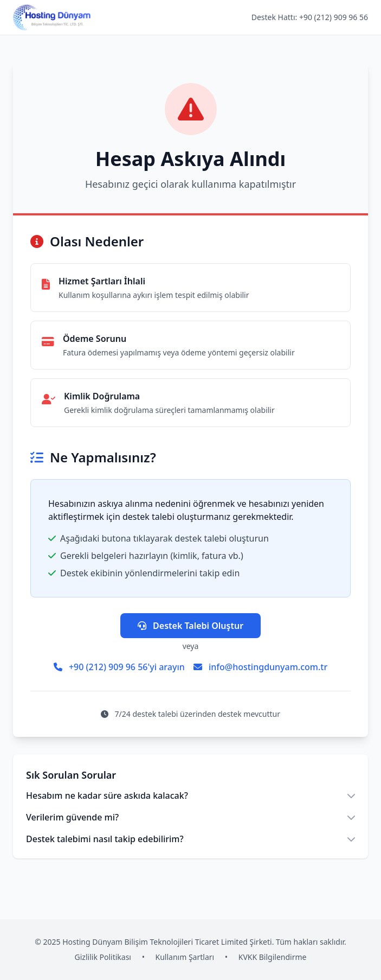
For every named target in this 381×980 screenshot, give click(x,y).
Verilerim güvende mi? (190, 817)
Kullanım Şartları (185, 957)
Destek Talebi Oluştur (190, 626)
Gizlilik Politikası (103, 957)
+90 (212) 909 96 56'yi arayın (119, 667)
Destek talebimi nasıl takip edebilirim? (190, 839)
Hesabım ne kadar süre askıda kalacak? (190, 796)
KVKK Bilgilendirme (273, 957)
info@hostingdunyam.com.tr (261, 667)
